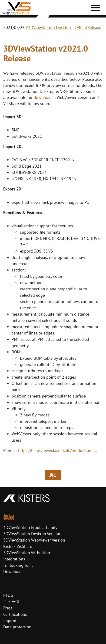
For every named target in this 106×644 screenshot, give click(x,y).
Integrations (14, 559)
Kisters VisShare (18, 546)
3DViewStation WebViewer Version (34, 540)
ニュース (12, 602)
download (43, 97)
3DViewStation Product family (30, 527)
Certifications (15, 614)
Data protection (17, 627)
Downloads (13, 572)
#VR (79, 27)
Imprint (10, 621)
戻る (53, 475)
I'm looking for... (18, 565)
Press (8, 608)
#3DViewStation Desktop (49, 27)
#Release (93, 27)
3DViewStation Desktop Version (32, 534)
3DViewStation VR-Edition (27, 553)
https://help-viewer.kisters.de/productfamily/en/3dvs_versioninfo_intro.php (59, 450)
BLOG (8, 595)
